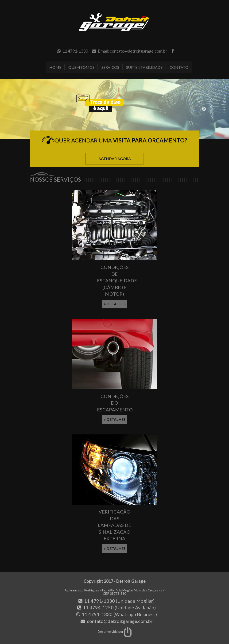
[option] (114, 109)
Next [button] (204, 109)
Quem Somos (81, 67)
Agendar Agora (115, 159)
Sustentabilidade (144, 67)
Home (55, 67)
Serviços (110, 67)
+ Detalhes (115, 304)
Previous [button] (25, 109)
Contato (179, 67)
